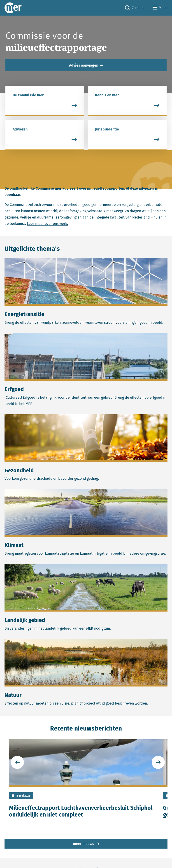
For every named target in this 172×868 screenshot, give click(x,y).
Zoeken (134, 8)
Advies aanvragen (84, 66)
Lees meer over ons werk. (47, 226)
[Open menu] (160, 8)
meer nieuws (84, 846)
